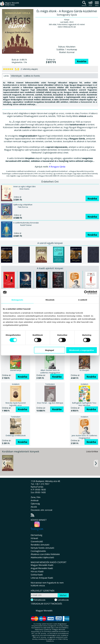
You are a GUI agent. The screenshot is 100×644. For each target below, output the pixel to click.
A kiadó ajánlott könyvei (50, 268)
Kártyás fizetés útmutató (42, 548)
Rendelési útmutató (40, 545)
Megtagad (49, 350)
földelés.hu (50, 641)
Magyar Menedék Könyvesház (10, 5)
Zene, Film (36, 497)
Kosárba (82, 61)
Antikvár (35, 500)
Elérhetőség (36, 535)
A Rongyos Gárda (57, 167)
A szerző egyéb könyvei (50, 243)
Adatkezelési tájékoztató (42, 557)
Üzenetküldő (37, 541)
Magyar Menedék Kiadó (42, 565)
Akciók (34, 507)
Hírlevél (34, 538)
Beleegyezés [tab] (17, 300)
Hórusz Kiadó (37, 571)
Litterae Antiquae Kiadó (42, 578)
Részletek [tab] (50, 300)
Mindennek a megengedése (82, 350)
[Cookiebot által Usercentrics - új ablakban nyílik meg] (86, 292)
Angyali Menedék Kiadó (42, 568)
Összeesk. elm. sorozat (41, 510)
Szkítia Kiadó (37, 575)
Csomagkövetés (38, 551)
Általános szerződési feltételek (45, 554)
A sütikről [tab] (83, 300)
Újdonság (35, 504)
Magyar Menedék (44, 611)
